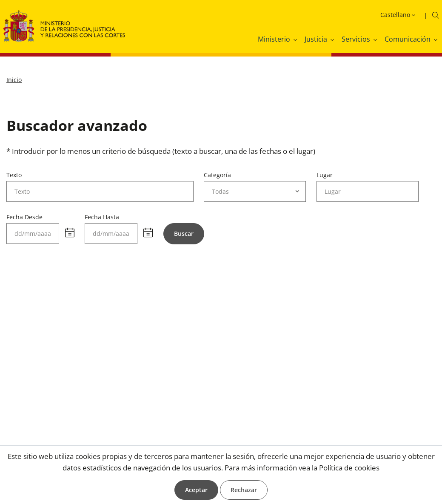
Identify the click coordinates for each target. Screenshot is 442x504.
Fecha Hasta (102, 217)
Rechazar (244, 490)
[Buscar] (184, 234)
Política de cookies (349, 468)
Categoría (217, 175)
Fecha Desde (24, 217)
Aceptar (196, 490)
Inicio (14, 80)
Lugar (325, 175)
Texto (14, 175)
